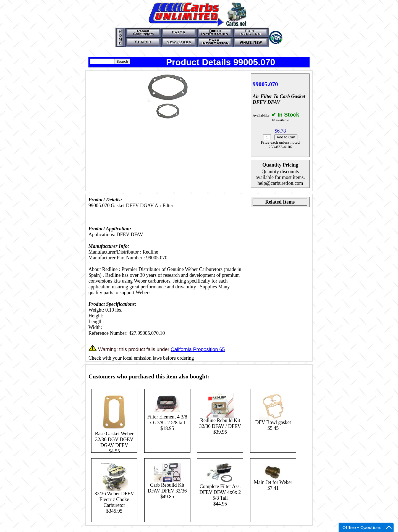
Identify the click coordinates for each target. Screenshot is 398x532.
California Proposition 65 (198, 349)
